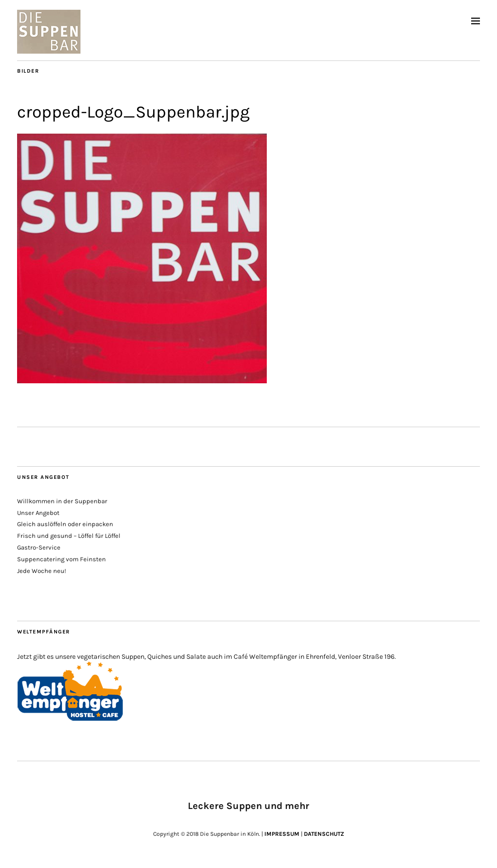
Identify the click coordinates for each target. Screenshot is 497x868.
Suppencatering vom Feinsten (61, 559)
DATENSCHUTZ (324, 834)
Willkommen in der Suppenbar (62, 501)
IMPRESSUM (282, 834)
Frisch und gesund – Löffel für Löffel (69, 536)
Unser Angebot (38, 513)
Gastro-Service (39, 547)
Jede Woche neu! (42, 571)
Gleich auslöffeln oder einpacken (65, 524)
